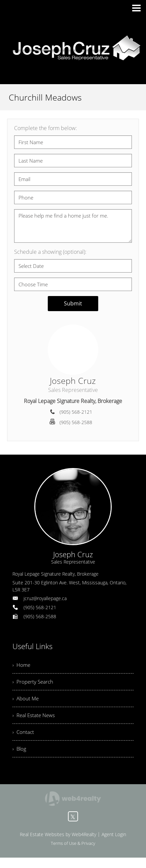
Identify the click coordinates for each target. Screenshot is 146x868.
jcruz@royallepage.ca (45, 598)
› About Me (26, 703)
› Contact (24, 740)
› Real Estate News (35, 721)
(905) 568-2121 (76, 412)
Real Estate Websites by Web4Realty (58, 845)
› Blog (20, 758)
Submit (73, 303)
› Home (22, 666)
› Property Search (34, 684)
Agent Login (114, 845)
